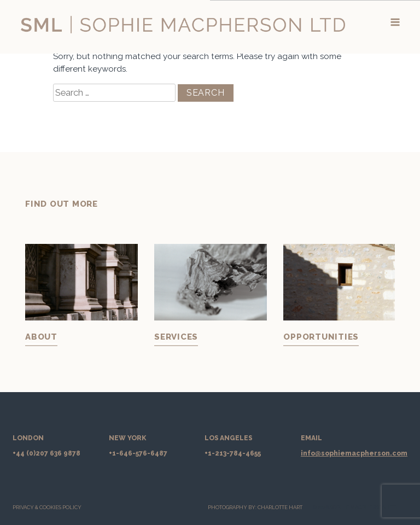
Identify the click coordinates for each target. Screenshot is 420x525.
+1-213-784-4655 (233, 453)
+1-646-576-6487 (138, 453)
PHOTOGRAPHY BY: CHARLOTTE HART (255, 507)
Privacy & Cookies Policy (47, 507)
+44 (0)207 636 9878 (46, 453)
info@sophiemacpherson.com (354, 453)
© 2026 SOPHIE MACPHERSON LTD (355, 507)
